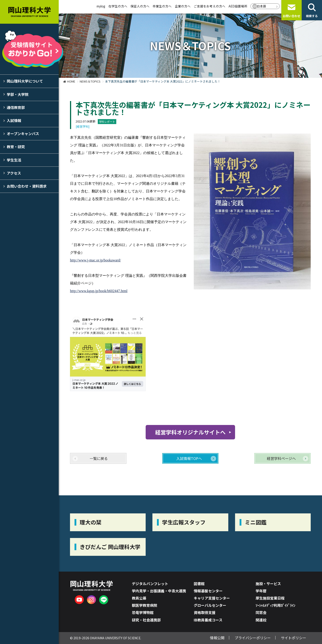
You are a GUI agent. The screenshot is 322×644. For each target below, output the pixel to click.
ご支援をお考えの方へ (210, 6)
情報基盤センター (208, 591)
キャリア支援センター (212, 598)
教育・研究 (16, 147)
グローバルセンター (210, 605)
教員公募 (139, 598)
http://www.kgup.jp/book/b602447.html (99, 291)
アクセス (14, 173)
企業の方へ (183, 6)
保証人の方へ (140, 6)
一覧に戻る (99, 458)
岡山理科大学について (25, 81)
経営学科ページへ (281, 458)
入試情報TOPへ (189, 458)
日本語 (261, 6)
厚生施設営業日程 (270, 598)
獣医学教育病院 (145, 605)
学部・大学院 (18, 94)
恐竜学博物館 (143, 612)
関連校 (261, 620)
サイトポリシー (294, 638)
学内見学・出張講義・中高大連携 (159, 591)
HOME (71, 81)
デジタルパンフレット (150, 584)
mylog (101, 6)
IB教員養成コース (208, 620)
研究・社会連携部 (146, 620)
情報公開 (217, 638)
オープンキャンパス (23, 134)
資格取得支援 (205, 612)
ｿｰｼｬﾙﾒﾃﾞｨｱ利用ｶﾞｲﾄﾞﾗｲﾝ (275, 605)
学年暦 (261, 591)
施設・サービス (268, 584)
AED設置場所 (238, 6)
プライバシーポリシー (253, 638)
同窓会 (261, 612)
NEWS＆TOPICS (90, 81)
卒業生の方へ (162, 6)
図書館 (199, 584)
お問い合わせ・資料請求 (27, 186)
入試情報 (14, 120)
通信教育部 (16, 107)
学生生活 (14, 160)
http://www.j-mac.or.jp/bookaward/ (95, 260)
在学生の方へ (118, 6)
